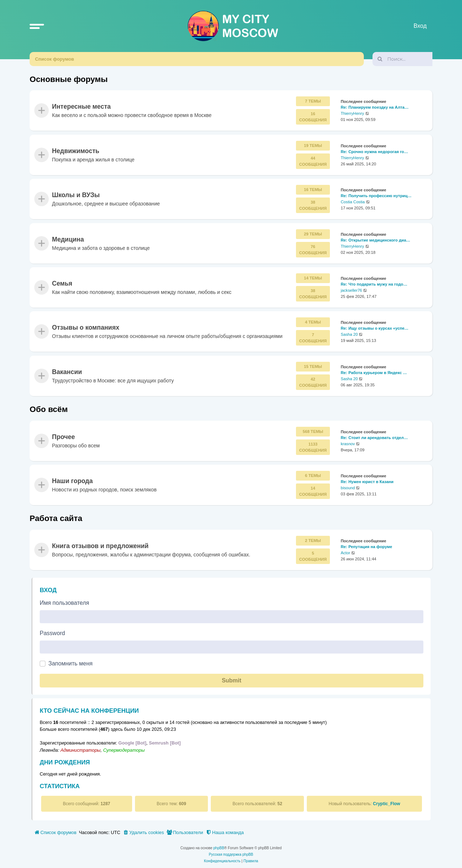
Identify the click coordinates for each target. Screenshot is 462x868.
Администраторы (81, 750)
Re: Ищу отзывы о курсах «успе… (375, 329)
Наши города (72, 481)
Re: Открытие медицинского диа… (375, 240)
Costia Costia (353, 202)
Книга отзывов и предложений (100, 546)
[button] (37, 26)
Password (52, 633)
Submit (231, 680)
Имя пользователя (64, 603)
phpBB (219, 848)
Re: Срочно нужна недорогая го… (374, 152)
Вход (48, 590)
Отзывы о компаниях (86, 328)
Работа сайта (56, 518)
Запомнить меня (70, 663)
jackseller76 (351, 290)
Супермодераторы (124, 750)
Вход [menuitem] (420, 26)
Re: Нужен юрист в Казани (367, 482)
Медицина (68, 239)
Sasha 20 (349, 334)
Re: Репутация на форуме (367, 547)
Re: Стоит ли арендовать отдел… (374, 438)
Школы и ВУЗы (76, 195)
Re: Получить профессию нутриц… (376, 196)
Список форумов (55, 59)
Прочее (64, 437)
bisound (348, 488)
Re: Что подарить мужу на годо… (374, 284)
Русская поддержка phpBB (231, 854)
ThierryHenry (352, 114)
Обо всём (49, 409)
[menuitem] (143, 833)
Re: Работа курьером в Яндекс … (374, 373)
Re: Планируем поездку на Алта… (375, 108)
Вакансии (67, 372)
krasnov (348, 444)
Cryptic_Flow (386, 804)
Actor (345, 553)
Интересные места (81, 107)
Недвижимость (76, 151)
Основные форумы (69, 79)
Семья (62, 283)
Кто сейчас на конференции (89, 711)
